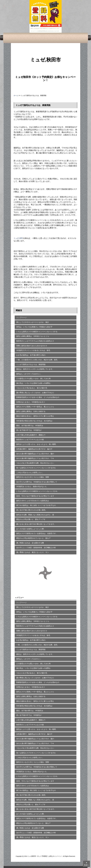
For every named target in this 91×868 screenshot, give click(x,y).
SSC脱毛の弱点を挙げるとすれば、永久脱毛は (34, 421)
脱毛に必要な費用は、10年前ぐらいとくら (33, 336)
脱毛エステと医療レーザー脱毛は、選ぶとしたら (35, 407)
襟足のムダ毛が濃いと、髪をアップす (31, 519)
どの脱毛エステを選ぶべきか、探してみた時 (33, 379)
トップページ (21, 318)
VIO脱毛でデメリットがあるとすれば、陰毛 (33, 350)
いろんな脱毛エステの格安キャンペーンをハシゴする (37, 332)
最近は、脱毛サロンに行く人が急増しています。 (35, 369)
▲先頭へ (86, 864)
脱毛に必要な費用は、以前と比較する (31, 411)
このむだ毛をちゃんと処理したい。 (30, 473)
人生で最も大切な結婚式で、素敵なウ (31, 435)
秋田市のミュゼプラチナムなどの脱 (30, 440)
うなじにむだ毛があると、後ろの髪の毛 (32, 388)
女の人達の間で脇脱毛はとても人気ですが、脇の (35, 454)
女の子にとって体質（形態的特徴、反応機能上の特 (36, 548)
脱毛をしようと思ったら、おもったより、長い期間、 (37, 444)
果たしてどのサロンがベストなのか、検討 (33, 322)
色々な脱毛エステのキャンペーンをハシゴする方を (36, 468)
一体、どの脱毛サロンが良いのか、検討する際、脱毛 (37, 360)
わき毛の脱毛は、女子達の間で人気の (31, 355)
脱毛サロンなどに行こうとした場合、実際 (33, 477)
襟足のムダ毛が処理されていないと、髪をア (33, 538)
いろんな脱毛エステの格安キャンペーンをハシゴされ (37, 491)
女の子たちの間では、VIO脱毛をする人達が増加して (37, 482)
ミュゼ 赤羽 (18, 238)
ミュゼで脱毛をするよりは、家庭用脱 (31, 364)
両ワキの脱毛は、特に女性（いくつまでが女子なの (36, 505)
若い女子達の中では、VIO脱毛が (29, 430)
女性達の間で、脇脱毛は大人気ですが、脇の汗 (34, 449)
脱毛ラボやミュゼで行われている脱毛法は (33, 501)
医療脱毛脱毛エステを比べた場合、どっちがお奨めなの (38, 397)
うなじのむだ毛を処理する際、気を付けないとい (35, 463)
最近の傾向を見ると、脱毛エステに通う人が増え (35, 416)
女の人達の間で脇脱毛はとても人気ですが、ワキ (35, 458)
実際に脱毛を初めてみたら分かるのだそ (32, 346)
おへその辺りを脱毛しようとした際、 (31, 529)
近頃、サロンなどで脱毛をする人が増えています (35, 496)
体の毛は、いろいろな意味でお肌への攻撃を (33, 383)
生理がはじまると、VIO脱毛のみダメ (31, 402)
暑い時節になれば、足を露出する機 (30, 543)
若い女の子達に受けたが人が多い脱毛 (31, 510)
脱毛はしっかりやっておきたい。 (29, 374)
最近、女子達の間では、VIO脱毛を (30, 426)
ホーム (16, 95)
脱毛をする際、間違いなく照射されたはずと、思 (35, 515)
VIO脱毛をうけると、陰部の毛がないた (32, 487)
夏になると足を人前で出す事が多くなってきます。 (36, 524)
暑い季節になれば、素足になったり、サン (33, 552)
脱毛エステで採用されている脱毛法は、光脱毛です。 (37, 533)
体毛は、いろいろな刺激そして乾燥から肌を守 (34, 327)
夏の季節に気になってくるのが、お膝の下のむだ (35, 393)
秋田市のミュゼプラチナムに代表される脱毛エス (35, 341)
